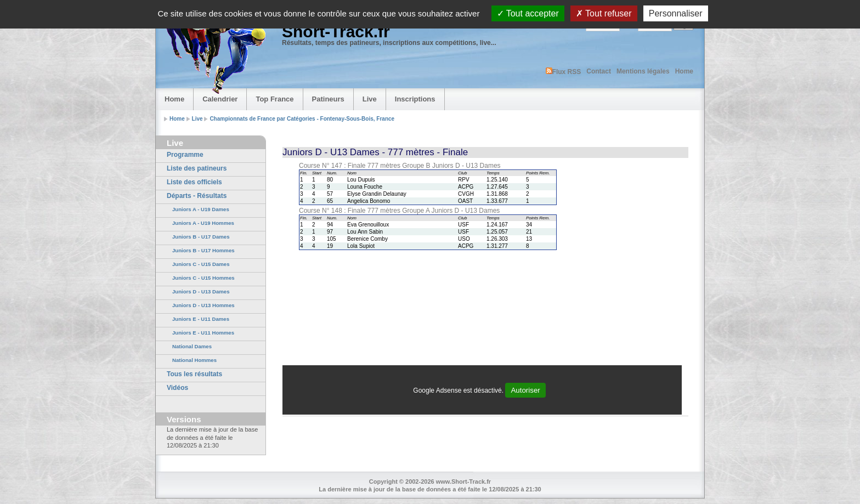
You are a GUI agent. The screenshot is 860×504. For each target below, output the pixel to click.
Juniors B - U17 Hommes (203, 250)
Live (370, 99)
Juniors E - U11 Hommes (203, 333)
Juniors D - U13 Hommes (203, 305)
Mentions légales (643, 71)
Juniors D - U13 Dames (201, 291)
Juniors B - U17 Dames (201, 237)
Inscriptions (415, 99)
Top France (275, 99)
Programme (185, 155)
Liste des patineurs (197, 168)
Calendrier (220, 99)
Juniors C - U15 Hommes (203, 278)
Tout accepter (528, 13)
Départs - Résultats (197, 196)
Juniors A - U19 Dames (201, 209)
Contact (599, 71)
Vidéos (177, 388)
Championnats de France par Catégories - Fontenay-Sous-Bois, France (302, 119)
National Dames (192, 346)
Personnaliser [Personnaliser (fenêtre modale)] (676, 13)
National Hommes (194, 360)
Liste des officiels (194, 182)
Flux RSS (564, 72)
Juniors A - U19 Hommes (203, 223)
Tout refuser (604, 13)
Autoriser (525, 390)
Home (684, 71)
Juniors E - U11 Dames (201, 319)
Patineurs (328, 99)
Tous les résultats (194, 374)
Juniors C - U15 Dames (201, 264)
